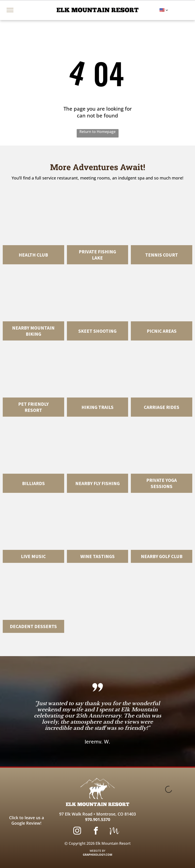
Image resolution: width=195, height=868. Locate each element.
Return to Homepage (97, 132)
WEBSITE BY (97, 851)
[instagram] (77, 831)
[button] (164, 10)
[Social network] (114, 831)
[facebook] (96, 831)
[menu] (10, 10)
